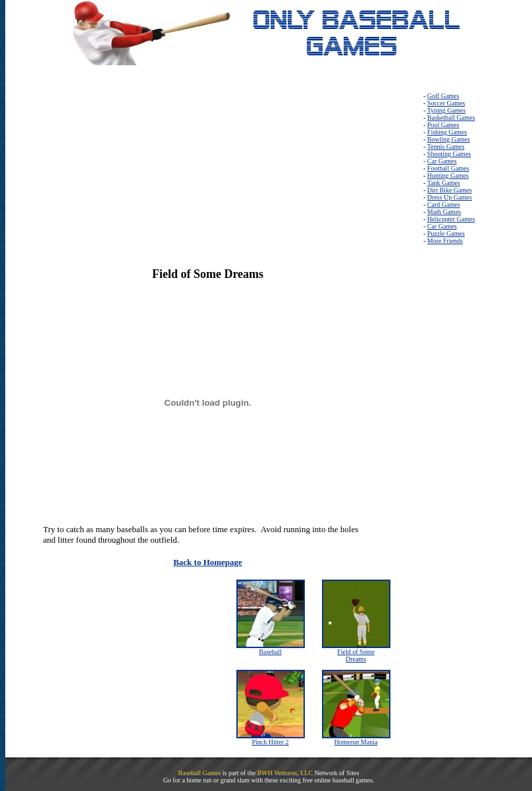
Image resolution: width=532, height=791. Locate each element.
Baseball (270, 652)
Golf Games (443, 96)
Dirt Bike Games (450, 190)
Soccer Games (446, 103)
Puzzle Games (446, 233)
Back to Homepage (208, 562)
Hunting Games (448, 176)
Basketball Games (451, 118)
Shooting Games (449, 154)
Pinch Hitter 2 (270, 742)
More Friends (445, 241)
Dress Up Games (450, 197)
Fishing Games (447, 132)
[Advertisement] (109, 175)
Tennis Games (446, 147)
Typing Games (446, 110)
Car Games (442, 161)
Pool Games (443, 125)
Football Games (448, 168)
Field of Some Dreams (356, 655)
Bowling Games (449, 139)
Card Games (444, 205)
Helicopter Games (451, 219)
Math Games (444, 212)
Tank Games (444, 183)
